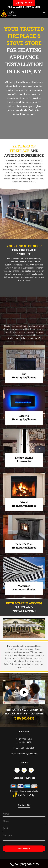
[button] (24, 692)
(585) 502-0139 (24, 3)
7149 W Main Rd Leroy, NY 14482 (24, 7)
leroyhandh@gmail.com (27, 754)
